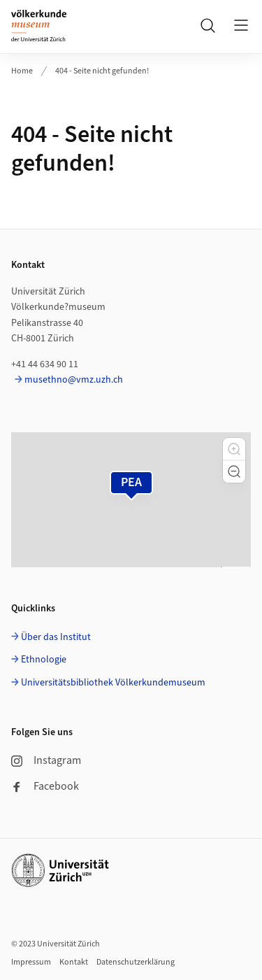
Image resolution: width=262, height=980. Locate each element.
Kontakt (74, 962)
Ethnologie (44, 660)
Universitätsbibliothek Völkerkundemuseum (113, 683)
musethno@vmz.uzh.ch (74, 380)
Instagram (46, 760)
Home (22, 71)
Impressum (31, 962)
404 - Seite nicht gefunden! (102, 71)
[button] (234, 449)
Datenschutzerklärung (136, 962)
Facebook (45, 786)
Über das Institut (56, 637)
